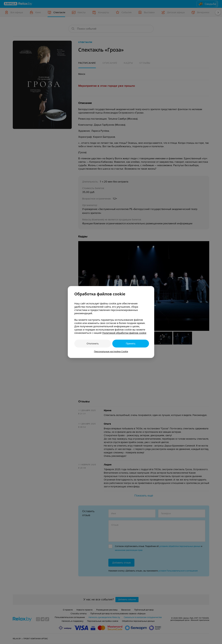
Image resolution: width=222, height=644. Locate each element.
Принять (131, 343)
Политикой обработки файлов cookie (124, 333)
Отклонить (93, 343)
